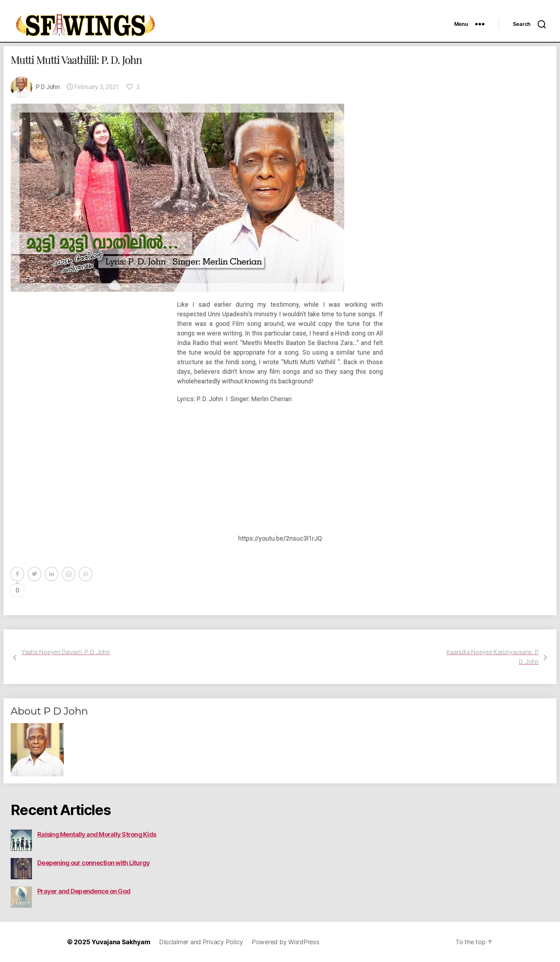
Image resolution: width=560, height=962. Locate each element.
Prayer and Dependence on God (84, 891)
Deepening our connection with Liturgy (94, 863)
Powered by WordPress (286, 942)
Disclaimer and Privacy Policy (201, 942)
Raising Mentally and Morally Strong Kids (97, 834)
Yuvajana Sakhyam (121, 942)
